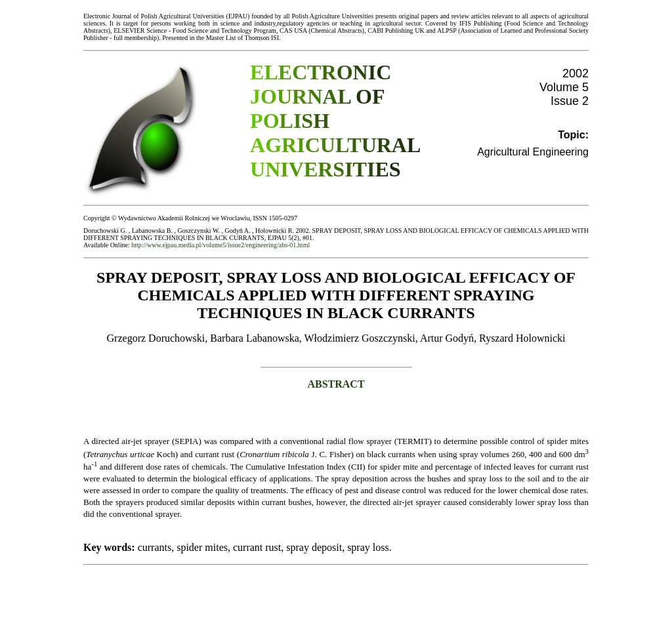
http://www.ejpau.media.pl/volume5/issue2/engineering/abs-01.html (220, 245)
